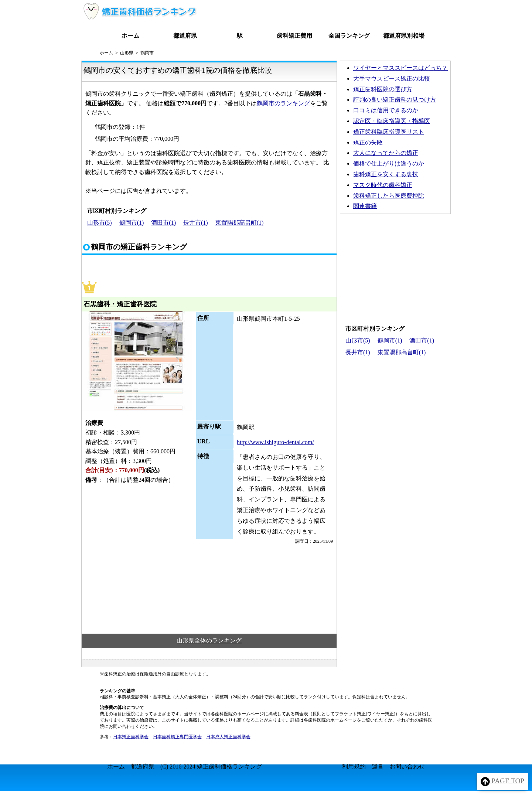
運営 (378, 766)
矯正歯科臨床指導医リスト (389, 132)
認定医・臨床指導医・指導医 (392, 121)
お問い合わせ (407, 766)
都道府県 (185, 36)
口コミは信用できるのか (386, 110)
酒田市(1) (163, 223)
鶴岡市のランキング (283, 103)
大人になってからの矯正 (386, 153)
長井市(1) (196, 223)
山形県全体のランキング (209, 640)
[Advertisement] (395, 267)
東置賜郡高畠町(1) (240, 223)
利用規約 (354, 766)
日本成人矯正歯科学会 (228, 737)
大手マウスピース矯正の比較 (392, 79)
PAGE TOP (503, 782)
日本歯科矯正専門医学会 (177, 737)
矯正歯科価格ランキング (229, 766)
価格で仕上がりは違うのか (389, 163)
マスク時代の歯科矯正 (383, 185)
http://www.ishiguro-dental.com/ (275, 442)
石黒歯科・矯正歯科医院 (120, 304)
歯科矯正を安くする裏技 (386, 174)
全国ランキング (349, 36)
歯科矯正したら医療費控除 (389, 196)
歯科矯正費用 (294, 36)
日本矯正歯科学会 (131, 737)
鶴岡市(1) (132, 223)
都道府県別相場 (404, 36)
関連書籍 (365, 206)
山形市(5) (100, 223)
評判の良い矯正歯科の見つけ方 (395, 100)
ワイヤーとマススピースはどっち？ (400, 68)
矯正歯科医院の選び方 (383, 89)
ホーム (130, 36)
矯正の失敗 (368, 142)
